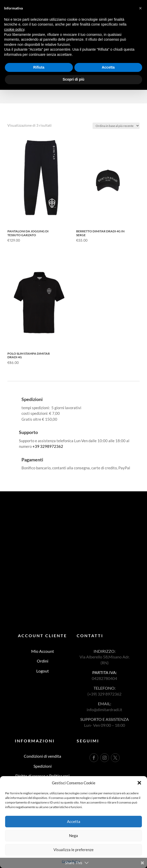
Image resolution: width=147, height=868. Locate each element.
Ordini (43, 661)
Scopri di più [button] (73, 79)
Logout (43, 671)
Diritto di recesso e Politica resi (42, 776)
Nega (73, 836)
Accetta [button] (108, 67)
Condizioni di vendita (42, 756)
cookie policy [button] (14, 29)
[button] (139, 783)
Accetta (74, 821)
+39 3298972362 (48, 446)
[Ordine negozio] (116, 126)
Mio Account (43, 651)
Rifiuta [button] (39, 67)
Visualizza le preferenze (73, 850)
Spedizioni (43, 766)
